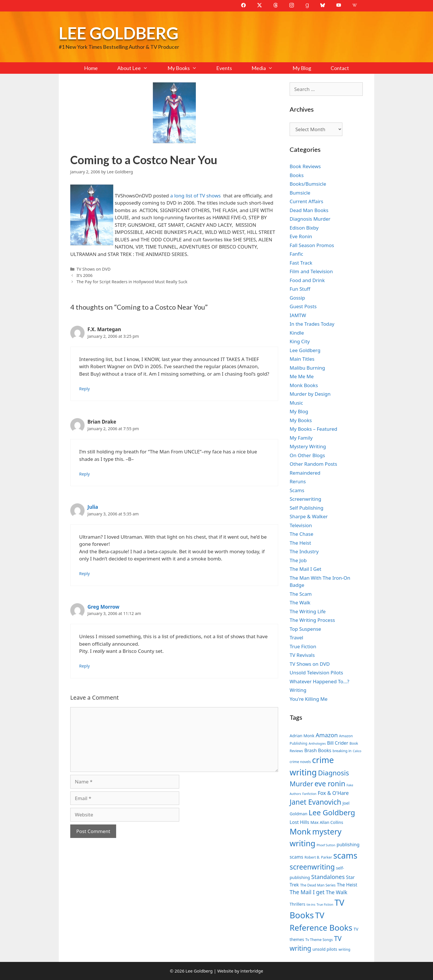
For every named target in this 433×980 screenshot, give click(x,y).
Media (267, 68)
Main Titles (302, 359)
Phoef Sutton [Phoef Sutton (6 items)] (326, 845)
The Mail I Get (305, 569)
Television (301, 525)
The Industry (304, 551)
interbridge (252, 971)
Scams (297, 490)
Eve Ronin (301, 236)
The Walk (300, 602)
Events (224, 68)
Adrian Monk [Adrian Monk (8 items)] (302, 736)
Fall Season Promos (312, 245)
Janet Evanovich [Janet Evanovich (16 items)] (315, 802)
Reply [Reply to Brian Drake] (84, 474)
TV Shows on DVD (94, 269)
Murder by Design (310, 394)
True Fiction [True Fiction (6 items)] (325, 905)
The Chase (301, 534)
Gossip (297, 298)
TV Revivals (302, 655)
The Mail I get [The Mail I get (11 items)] (307, 892)
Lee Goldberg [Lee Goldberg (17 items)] (332, 813)
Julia (93, 507)
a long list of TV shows (197, 196)
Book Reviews (305, 166)
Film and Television (311, 271)
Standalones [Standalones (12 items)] (328, 877)
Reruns (298, 481)
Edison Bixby (304, 228)
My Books (187, 68)
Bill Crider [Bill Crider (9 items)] (338, 743)
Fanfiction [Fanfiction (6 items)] (309, 794)
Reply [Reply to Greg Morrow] (84, 666)
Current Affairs (306, 201)
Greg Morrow (103, 607)
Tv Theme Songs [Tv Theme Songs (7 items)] (319, 940)
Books (297, 175)
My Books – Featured (313, 429)
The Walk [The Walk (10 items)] (337, 892)
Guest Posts (303, 306)
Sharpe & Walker (309, 516)
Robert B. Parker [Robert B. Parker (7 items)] (318, 857)
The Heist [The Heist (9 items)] (347, 885)
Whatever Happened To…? (319, 681)
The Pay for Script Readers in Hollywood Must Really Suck (132, 282)
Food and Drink (307, 280)
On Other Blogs (307, 455)
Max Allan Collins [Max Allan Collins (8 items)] (327, 822)
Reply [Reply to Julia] (84, 574)
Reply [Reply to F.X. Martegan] (84, 389)
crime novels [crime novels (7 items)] (300, 762)
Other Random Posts (313, 464)
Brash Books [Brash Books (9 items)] (318, 750)
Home (91, 68)
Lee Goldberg (119, 33)
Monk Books (304, 385)
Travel (296, 638)
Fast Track (301, 263)
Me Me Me (302, 376)
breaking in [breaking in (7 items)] (342, 751)
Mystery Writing (308, 446)
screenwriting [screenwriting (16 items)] (312, 867)
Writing (298, 690)
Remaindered (305, 473)
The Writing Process (312, 620)
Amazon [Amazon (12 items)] (327, 735)
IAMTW (298, 315)
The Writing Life (308, 611)
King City (300, 341)
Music (296, 403)
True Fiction (303, 646)
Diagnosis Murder (310, 219)
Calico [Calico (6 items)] (357, 751)
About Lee (137, 68)
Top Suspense (305, 629)
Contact (340, 68)
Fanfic (296, 254)
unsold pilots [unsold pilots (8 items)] (325, 949)
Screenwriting (305, 499)
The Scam (301, 594)
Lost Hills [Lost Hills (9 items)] (299, 822)
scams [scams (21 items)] (345, 855)
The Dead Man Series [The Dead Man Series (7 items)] (318, 885)
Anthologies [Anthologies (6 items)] (317, 744)
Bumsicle (300, 193)
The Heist (300, 543)
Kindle (297, 333)
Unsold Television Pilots (316, 673)
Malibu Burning (307, 368)
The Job (298, 560)
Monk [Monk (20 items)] (300, 831)
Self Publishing (307, 508)
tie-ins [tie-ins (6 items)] (311, 905)
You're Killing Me (309, 699)
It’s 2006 (85, 275)
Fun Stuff (300, 289)
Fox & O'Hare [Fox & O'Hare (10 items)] (333, 793)
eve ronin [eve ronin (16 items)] (330, 784)
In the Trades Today (312, 324)
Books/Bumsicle (308, 184)
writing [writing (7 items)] (344, 949)
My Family (301, 438)
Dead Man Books (309, 210)
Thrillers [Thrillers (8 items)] (298, 904)
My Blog (302, 68)
